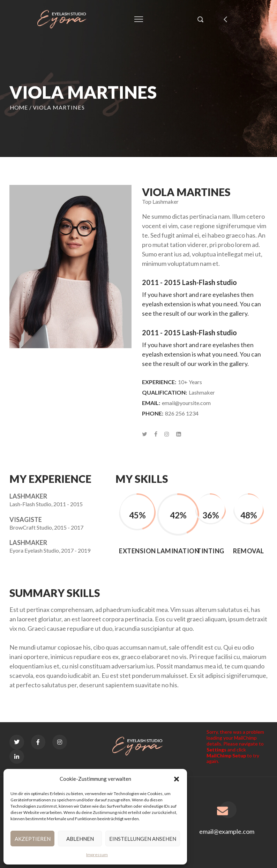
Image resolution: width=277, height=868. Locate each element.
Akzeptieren (33, 839)
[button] (177, 779)
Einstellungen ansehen (143, 839)
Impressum (97, 855)
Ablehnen (80, 839)
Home (19, 107)
